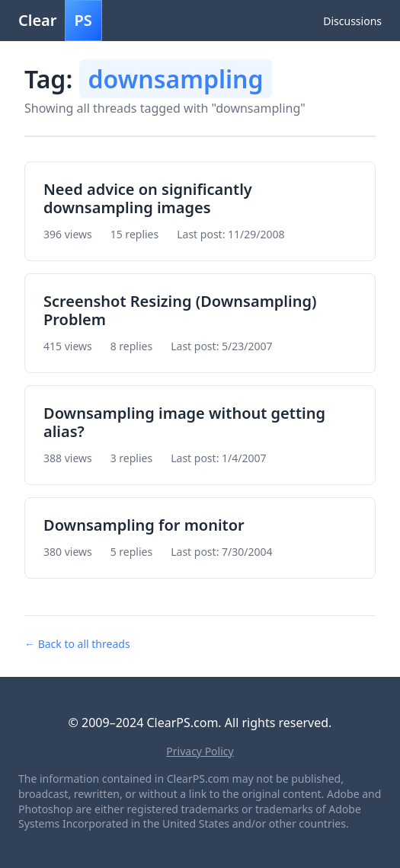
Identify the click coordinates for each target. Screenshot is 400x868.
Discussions (352, 21)
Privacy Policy (200, 751)
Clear (60, 21)
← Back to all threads (77, 644)
